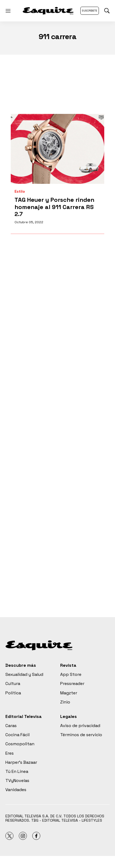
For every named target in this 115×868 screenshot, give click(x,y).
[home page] (48, 11)
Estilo (20, 191)
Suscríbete (90, 11)
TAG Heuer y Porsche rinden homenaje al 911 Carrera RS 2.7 (54, 207)
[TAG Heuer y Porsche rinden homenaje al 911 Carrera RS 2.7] (57, 149)
